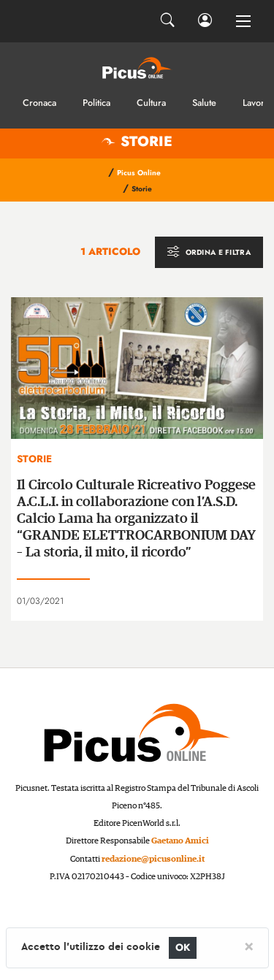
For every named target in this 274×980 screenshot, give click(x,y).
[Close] (249, 946)
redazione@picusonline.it (153, 859)
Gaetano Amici (180, 841)
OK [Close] (183, 948)
